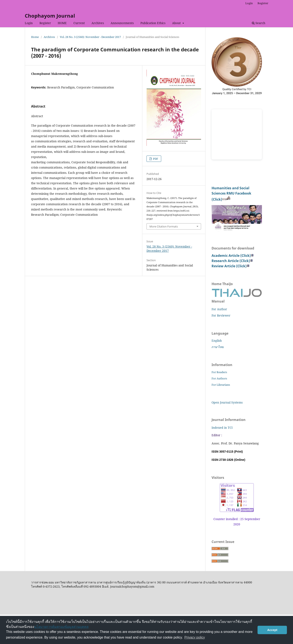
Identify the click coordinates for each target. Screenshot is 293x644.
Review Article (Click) (231, 266)
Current (79, 23)
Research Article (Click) (232, 261)
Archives (98, 23)
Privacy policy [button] (195, 637)
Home (35, 37)
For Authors (219, 378)
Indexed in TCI (222, 428)
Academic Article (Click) (233, 256)
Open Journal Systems (227, 402)
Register (45, 23)
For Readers (219, 372)
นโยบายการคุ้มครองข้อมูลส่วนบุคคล (61, 627)
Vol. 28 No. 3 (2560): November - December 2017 (90, 37)
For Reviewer (221, 315)
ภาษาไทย (218, 347)
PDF (155, 159)
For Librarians (221, 385)
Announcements (122, 23)
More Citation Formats (164, 226)
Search (259, 23)
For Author (219, 309)
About (177, 23)
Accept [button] (272, 630)
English (217, 341)
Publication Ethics (153, 23)
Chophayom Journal (50, 16)
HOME (62, 23)
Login (29, 23)
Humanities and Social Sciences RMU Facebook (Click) (231, 194)
